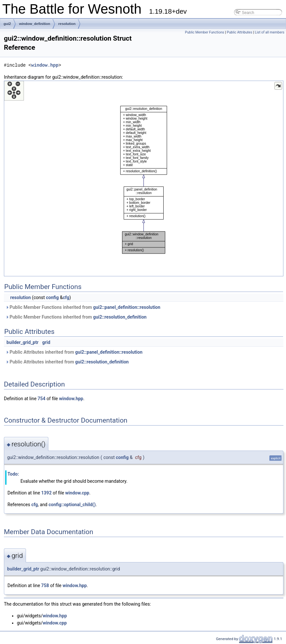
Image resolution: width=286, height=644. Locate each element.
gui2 (7, 24)
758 (45, 585)
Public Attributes (239, 32)
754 (42, 399)
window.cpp (77, 493)
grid (46, 342)
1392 (46, 493)
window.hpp (45, 65)
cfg (66, 297)
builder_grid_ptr (23, 342)
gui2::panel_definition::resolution (127, 307)
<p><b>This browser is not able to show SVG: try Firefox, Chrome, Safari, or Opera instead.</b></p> (144, 178)
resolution (67, 24)
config (52, 297)
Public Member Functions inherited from (83, 307)
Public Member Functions (205, 32)
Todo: (13, 474)
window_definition (35, 24)
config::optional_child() (72, 505)
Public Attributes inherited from (74, 352)
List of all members (270, 32)
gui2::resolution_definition (120, 317)
